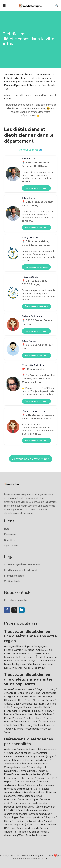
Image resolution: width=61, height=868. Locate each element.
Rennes (50, 718)
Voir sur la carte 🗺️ (30, 150)
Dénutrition (10, 771)
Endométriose (12, 778)
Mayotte (34, 661)
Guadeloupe (41, 653)
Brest (21, 700)
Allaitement (43, 760)
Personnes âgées (29, 800)
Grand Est (26, 653)
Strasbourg (26, 725)
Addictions (10, 749)
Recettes (9, 540)
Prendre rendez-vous (36, 188)
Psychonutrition (39, 803)
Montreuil (25, 711)
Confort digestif (37, 767)
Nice (29, 714)
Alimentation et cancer (18, 753)
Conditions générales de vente (21, 570)
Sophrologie (11, 817)
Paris (7, 718)
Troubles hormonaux (37, 835)
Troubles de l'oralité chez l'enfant (34, 821)
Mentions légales (14, 576)
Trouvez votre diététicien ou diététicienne (28, 74)
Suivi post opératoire (32, 817)
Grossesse (28, 778)
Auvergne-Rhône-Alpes (18, 646)
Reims (40, 718)
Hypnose (9, 782)
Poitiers (30, 718)
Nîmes (37, 714)
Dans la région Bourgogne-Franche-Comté (28, 82)
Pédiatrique (11, 800)
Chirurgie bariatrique (15, 767)
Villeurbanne (32, 729)
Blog (7, 529)
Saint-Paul (11, 725)
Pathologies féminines (29, 796)
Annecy (51, 689)
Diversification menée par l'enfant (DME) (27, 774)
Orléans (48, 714)
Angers (41, 689)
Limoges (17, 707)
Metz (47, 707)
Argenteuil (10, 693)
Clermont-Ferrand (44, 700)
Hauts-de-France (24, 657)
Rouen (19, 722)
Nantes (20, 714)
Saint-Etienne (48, 722)
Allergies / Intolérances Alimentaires (25, 764)
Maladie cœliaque (26, 782)
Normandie (47, 661)
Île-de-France (44, 657)
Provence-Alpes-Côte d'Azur (28, 668)
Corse (15, 653)
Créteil (8, 704)
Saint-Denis (31, 722)
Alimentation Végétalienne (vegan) (35, 757)
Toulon (38, 725)
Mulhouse (38, 711)
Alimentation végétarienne (19, 760)
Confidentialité (12, 581)
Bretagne (29, 650)
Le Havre (39, 704)
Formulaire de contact (16, 600)
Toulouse (49, 725)
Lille (8, 707)
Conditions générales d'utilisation (23, 564)
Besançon (22, 697)
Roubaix (9, 722)
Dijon (17, 704)
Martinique (21, 661)
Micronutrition (36, 792)
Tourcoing (9, 729)
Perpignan (18, 718)
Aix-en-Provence (14, 689)
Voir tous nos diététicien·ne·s (31, 459)
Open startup (12, 546)
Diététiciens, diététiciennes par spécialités (28, 741)
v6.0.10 (45, 859)
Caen (29, 700)
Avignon (10, 697)
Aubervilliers (49, 693)
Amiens (30, 689)
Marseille (37, 707)
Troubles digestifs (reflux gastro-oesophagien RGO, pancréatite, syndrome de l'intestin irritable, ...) (30, 828)
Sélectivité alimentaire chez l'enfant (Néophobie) (26, 812)
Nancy (49, 711)
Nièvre (8, 99)
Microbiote (21, 792)
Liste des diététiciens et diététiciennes (26, 78)
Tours (20, 729)
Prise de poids (20, 803)
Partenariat (10, 534)
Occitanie (33, 664)
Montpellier (11, 711)
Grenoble (27, 704)
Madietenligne (34, 856)
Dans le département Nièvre (20, 85)
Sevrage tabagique (40, 814)
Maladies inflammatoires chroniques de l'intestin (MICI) (29, 787)
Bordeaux (36, 697)
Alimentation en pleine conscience (37, 749)
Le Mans (52, 704)
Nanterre (9, 714)
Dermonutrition (27, 771)
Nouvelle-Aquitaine (15, 664)
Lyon (27, 707)
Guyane (8, 657)
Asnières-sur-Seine (29, 693)
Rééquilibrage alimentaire (18, 807)
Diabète (42, 771)
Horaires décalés (46, 778)
